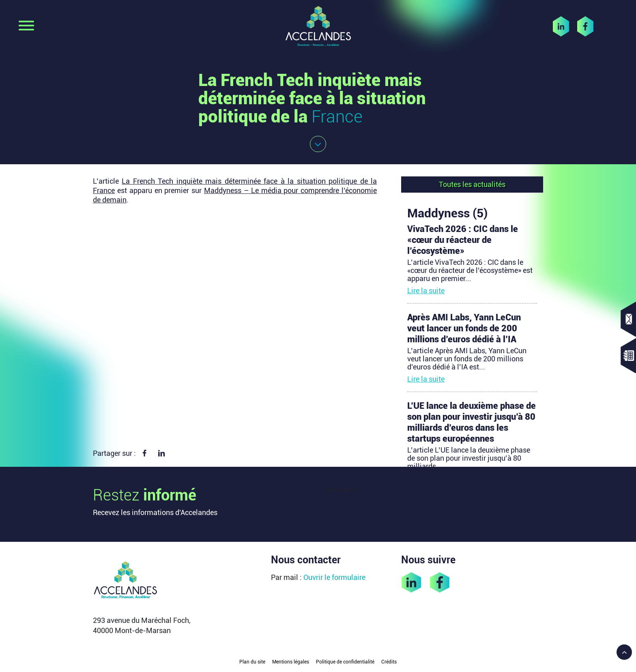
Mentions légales (291, 662)
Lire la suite (426, 291)
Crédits (389, 662)
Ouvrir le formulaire (334, 577)
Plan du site (252, 662)
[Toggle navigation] (26, 26)
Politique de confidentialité (345, 662)
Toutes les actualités (472, 184)
